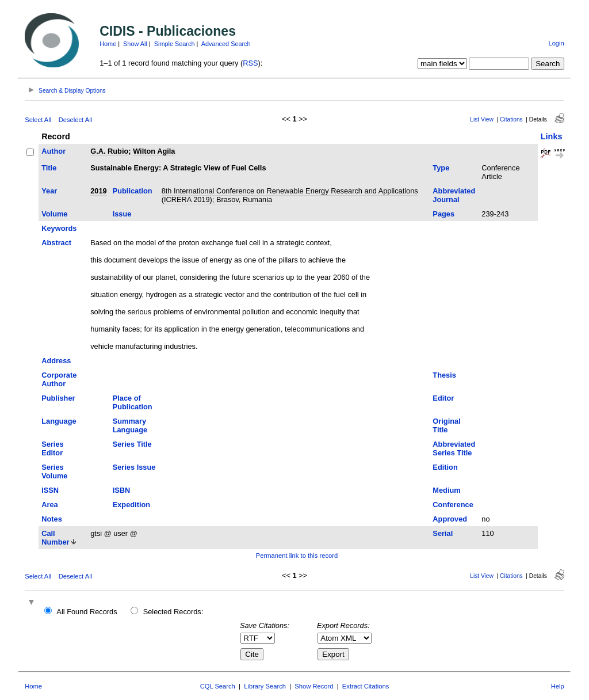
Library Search (265, 686)
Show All (135, 44)
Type (441, 168)
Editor (443, 398)
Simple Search (175, 44)
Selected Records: (173, 612)
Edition (445, 467)
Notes (52, 519)
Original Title (446, 425)
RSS (250, 63)
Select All (38, 120)
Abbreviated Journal (454, 195)
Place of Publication (133, 402)
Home (108, 44)
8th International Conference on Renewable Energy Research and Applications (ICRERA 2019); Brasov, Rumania (290, 195)
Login (556, 43)
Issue (122, 214)
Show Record (314, 686)
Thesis (444, 375)
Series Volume (54, 471)
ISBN (122, 490)
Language (59, 421)
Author (53, 151)
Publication (133, 191)
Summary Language (130, 425)
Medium (446, 490)
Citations (511, 119)
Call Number (55, 538)
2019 (98, 191)
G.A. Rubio (109, 151)
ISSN (50, 490)
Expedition (131, 505)
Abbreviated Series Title (454, 448)
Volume (54, 214)
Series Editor (52, 448)
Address (56, 361)
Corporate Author (59, 379)
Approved (450, 519)
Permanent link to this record (297, 556)
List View (482, 119)
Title (49, 168)
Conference (453, 505)
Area (49, 505)
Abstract (56, 243)
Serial (443, 533)
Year (49, 191)
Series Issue (134, 467)
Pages (443, 214)
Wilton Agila (154, 151)
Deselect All (75, 120)
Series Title (132, 444)
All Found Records (87, 612)
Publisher (58, 398)
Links (552, 136)
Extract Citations (366, 686)
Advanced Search (226, 44)
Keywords (59, 228)
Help (558, 686)
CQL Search (218, 686)
